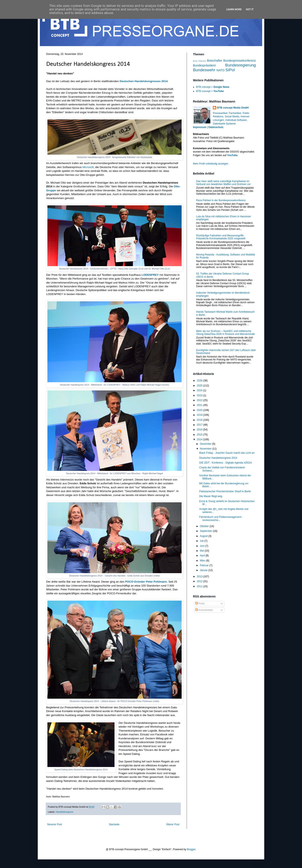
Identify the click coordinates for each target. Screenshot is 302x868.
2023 (200, 395)
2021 (200, 405)
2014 (200, 439)
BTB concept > (213, 87)
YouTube (232, 155)
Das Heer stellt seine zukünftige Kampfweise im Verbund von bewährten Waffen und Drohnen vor (223, 183)
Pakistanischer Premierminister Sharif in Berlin (225, 491)
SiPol (230, 70)
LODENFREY (150, 275)
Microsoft (88, 167)
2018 (200, 420)
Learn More (234, 9)
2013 (200, 577)
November (206, 449)
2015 (200, 435)
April (203, 556)
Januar (204, 570)
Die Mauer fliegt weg (211, 496)
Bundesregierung (241, 65)
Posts (200, 604)
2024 (200, 390)
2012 (200, 581)
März (203, 561)
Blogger (191, 849)
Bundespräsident (204, 65)
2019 (200, 415)
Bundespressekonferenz (240, 61)
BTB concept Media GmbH (233, 108)
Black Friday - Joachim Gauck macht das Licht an (227, 453)
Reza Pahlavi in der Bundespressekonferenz (221, 200)
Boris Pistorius (200, 61)
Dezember (206, 444)
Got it (250, 9)
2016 (200, 430)
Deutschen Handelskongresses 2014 (144, 81)
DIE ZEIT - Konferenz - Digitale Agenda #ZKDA (226, 463)
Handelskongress (64, 812)
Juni (202, 546)
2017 (200, 425)
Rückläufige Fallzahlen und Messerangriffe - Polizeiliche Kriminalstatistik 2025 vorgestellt (221, 237)
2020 (200, 410)
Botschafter (215, 61)
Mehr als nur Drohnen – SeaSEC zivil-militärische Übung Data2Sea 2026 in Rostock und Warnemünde (225, 333)
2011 (200, 586)
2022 (200, 400)
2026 (200, 381)
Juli (202, 541)
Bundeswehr (204, 70)
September (206, 531)
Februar (205, 565)
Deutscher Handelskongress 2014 (218, 458)
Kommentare (204, 610)
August (204, 536)
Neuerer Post (55, 824)
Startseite (114, 824)
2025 (200, 386)
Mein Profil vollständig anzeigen (211, 164)
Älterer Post (173, 824)
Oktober (205, 526)
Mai (202, 551)
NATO (221, 70)
